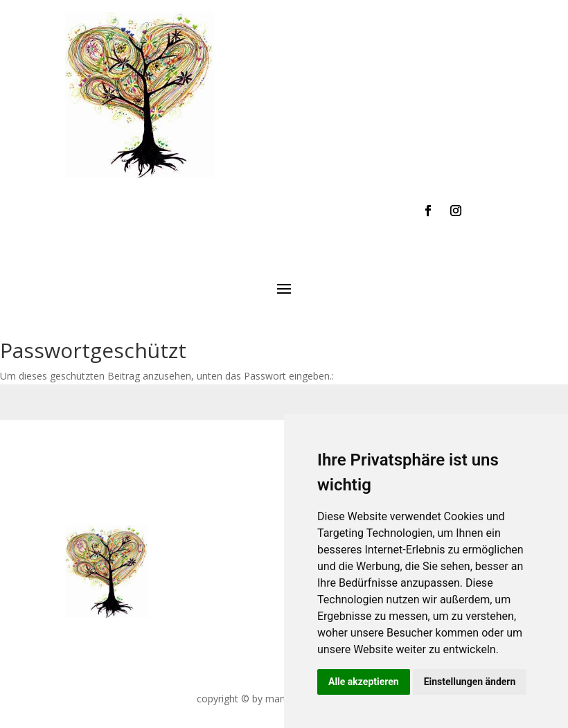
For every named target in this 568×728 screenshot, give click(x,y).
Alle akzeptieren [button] (364, 682)
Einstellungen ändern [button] (470, 682)
